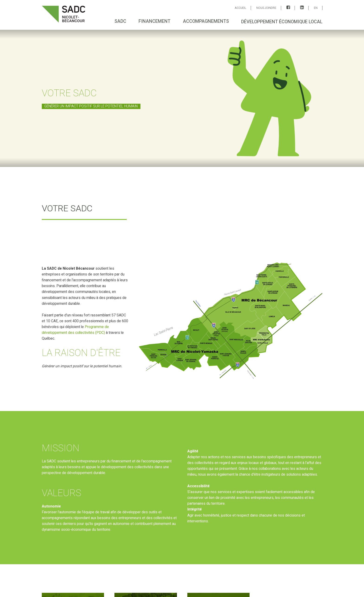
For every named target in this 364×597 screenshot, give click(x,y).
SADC (120, 21)
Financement (154, 21)
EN (316, 8)
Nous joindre (266, 8)
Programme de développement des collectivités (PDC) (75, 330)
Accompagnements (206, 21)
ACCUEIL (240, 8)
